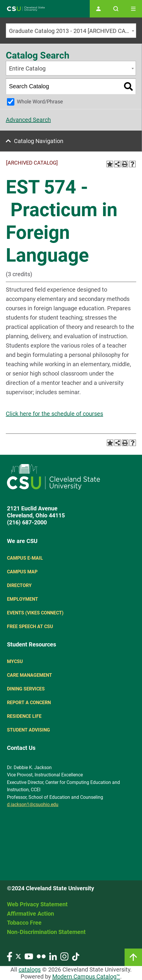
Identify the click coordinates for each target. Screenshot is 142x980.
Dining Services (26, 689)
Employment (23, 599)
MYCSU (15, 661)
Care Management (29, 675)
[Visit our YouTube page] (29, 956)
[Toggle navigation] (133, 9)
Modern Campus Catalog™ (86, 977)
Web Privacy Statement (37, 904)
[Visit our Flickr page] (41, 956)
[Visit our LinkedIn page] (53, 956)
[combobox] (71, 31)
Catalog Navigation (39, 141)
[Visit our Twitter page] (18, 956)
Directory (19, 585)
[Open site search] (116, 9)
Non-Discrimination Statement (46, 932)
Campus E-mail (25, 558)
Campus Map (22, 572)
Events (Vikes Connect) (35, 613)
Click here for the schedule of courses (54, 414)
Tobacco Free (24, 923)
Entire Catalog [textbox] (27, 68)
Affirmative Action (30, 914)
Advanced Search (28, 120)
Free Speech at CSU (30, 626)
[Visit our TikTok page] (76, 956)
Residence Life (24, 716)
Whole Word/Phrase (40, 102)
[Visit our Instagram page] (64, 956)
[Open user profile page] (98, 9)
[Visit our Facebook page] (10, 956)
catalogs (30, 970)
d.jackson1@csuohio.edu (33, 804)
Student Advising (28, 730)
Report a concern (29, 703)
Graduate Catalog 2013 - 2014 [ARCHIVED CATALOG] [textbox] (72, 31)
